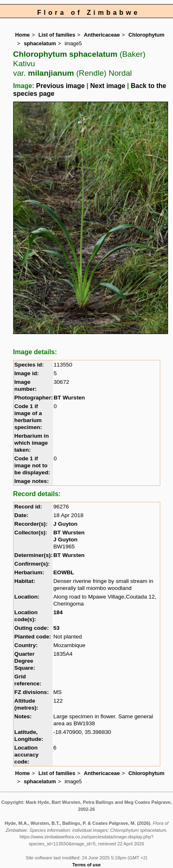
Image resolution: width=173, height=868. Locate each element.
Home (23, 35)
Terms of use (86, 865)
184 (58, 612)
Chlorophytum (146, 35)
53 (57, 628)
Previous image (60, 86)
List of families (57, 35)
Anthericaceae (102, 35)
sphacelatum (40, 43)
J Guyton (66, 524)
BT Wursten (69, 398)
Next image (108, 86)
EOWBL (64, 572)
